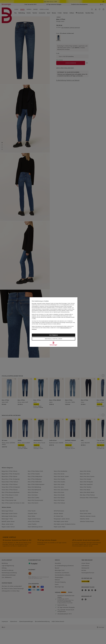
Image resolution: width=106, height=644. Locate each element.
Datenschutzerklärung (65, 328)
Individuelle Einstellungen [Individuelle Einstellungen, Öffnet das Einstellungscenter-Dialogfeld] (54, 339)
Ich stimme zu (53, 335)
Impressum (34, 329)
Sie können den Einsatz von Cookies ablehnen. (50, 324)
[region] (54, 322)
